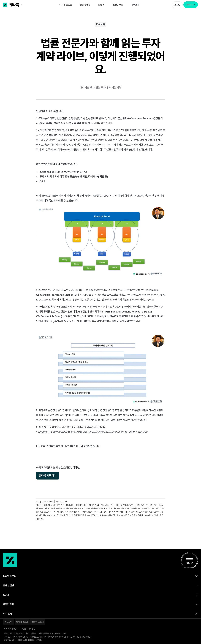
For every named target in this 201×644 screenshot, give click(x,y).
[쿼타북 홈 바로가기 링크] (23, 5)
